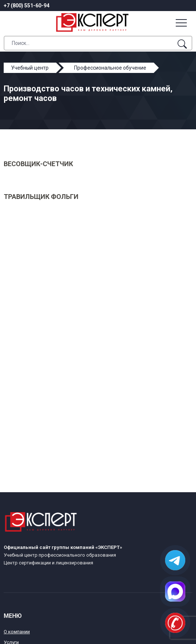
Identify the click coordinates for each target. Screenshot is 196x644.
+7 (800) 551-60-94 (27, 6)
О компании (17, 632)
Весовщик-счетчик (38, 164)
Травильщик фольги (41, 197)
